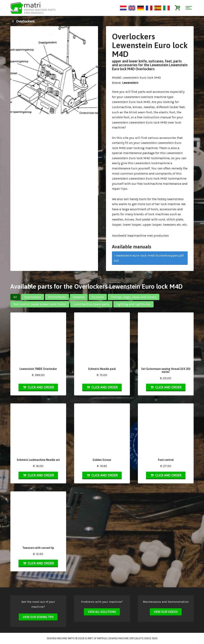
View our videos (166, 612)
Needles (79, 297)
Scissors (98, 297)
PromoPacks (57, 297)
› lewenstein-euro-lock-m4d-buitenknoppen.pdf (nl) (149, 258)
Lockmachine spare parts (91, 304)
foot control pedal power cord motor (40, 304)
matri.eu (102, 638)
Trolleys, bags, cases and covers (134, 297)
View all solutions (102, 612)
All (15, 297)
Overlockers (23, 21)
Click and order (38, 387)
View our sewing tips (38, 617)
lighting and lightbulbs (133, 304)
